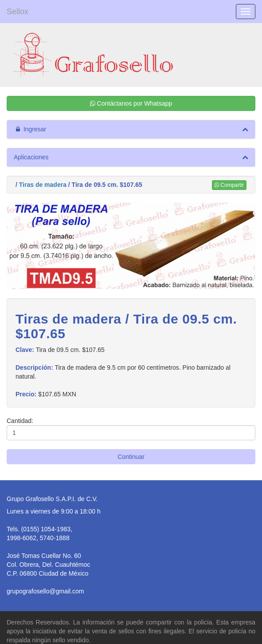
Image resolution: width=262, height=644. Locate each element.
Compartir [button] (229, 185)
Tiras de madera (43, 185)
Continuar (131, 457)
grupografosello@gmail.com (45, 591)
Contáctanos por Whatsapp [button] (131, 103)
